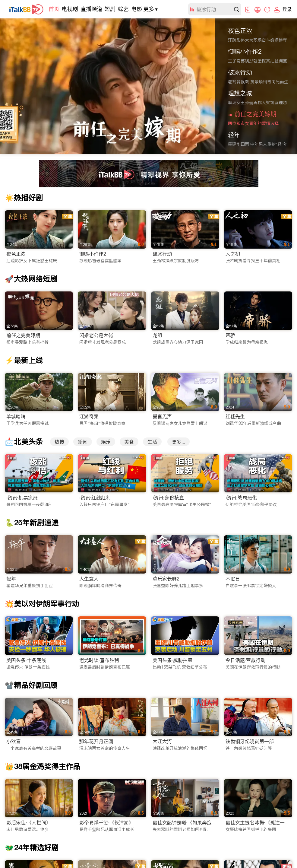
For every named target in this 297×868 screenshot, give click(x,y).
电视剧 (70, 9)
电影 (137, 9)
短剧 (110, 9)
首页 (54, 9)
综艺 (123, 9)
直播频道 (91, 9)
